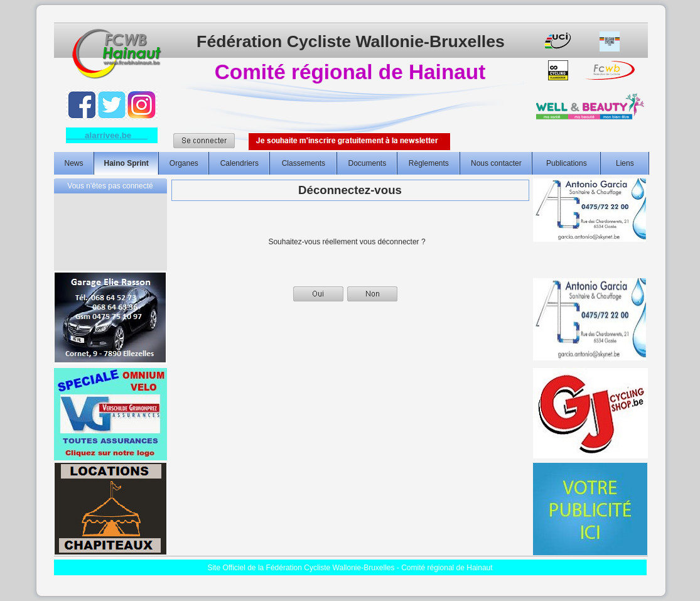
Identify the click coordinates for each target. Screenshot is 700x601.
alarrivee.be (107, 135)
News (73, 163)
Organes (184, 163)
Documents (367, 163)
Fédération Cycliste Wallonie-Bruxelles (351, 41)
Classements (304, 163)
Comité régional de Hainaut (350, 72)
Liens (625, 163)
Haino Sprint (127, 163)
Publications (567, 163)
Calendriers (240, 163)
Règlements (429, 163)
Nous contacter (496, 163)
